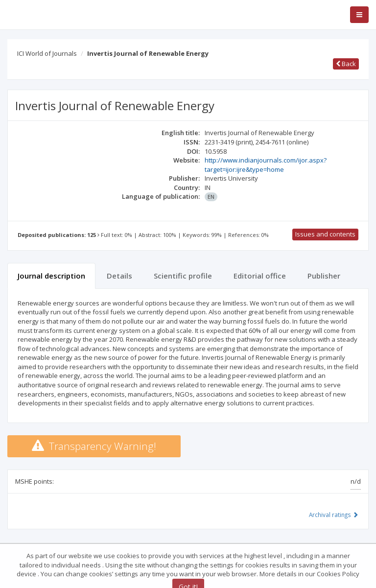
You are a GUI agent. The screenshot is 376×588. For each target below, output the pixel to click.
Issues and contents (325, 234)
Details (119, 276)
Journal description (51, 276)
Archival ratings (334, 515)
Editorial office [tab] (260, 276)
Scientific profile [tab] (183, 276)
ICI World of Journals (47, 53)
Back (346, 64)
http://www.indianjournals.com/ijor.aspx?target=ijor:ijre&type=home (266, 165)
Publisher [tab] (324, 276)
